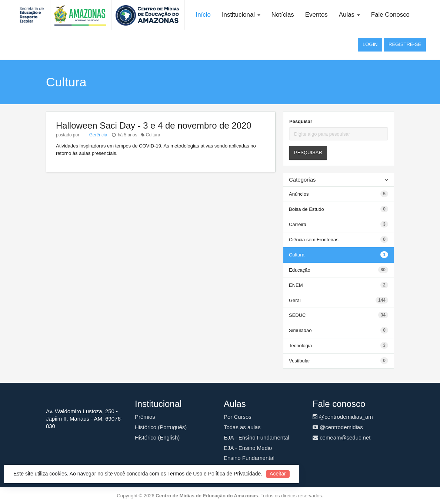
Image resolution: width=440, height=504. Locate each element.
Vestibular (299, 361)
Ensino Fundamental (249, 458)
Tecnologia (300, 346)
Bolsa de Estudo (306, 209)
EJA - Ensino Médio (248, 448)
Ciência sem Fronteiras (314, 240)
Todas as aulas (242, 427)
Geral (295, 300)
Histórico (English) (157, 437)
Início (203, 15)
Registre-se (405, 44)
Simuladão (300, 330)
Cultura (297, 255)
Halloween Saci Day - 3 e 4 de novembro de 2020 (154, 125)
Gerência (97, 135)
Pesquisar (301, 121)
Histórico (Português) (161, 427)
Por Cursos (238, 417)
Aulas (349, 15)
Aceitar (278, 474)
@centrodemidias (338, 427)
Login (370, 44)
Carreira (298, 224)
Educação (300, 270)
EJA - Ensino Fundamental (256, 437)
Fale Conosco (390, 15)
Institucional (241, 15)
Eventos (316, 15)
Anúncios (299, 194)
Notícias (283, 15)
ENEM (296, 285)
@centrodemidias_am (343, 417)
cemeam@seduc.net (341, 437)
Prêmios (145, 417)
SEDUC (297, 315)
